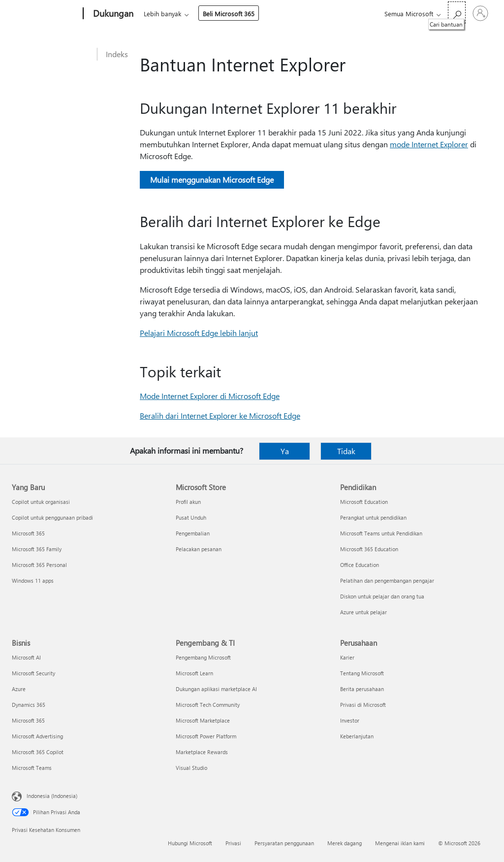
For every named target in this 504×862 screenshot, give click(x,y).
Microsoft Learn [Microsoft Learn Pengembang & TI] (194, 673)
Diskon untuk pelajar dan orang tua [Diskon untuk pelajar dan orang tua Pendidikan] (382, 596)
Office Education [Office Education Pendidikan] (360, 565)
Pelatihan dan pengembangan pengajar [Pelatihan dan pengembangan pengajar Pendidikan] (387, 580)
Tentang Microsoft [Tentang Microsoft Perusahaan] (362, 673)
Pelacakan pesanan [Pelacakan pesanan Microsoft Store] (199, 549)
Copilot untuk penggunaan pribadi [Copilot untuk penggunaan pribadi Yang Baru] (52, 517)
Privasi (233, 843)
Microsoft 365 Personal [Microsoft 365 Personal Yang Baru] (39, 565)
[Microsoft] (46, 14)
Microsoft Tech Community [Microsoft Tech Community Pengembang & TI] (208, 705)
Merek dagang (345, 843)
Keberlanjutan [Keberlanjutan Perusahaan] (357, 736)
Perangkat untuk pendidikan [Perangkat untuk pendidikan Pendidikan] (373, 517)
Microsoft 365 (162, 14)
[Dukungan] (112, 14)
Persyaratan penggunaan (284, 843)
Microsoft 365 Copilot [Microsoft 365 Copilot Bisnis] (38, 752)
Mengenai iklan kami (400, 843)
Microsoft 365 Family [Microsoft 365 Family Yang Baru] (37, 549)
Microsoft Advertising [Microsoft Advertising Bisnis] (37, 736)
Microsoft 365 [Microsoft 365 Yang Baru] (28, 533)
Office (201, 14)
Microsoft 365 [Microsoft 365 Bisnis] (28, 720)
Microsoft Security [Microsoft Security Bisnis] (33, 673)
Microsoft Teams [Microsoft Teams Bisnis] (32, 768)
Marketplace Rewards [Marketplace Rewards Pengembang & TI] (202, 752)
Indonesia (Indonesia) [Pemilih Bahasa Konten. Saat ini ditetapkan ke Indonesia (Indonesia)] (52, 796)
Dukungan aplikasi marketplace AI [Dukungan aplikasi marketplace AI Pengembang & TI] (216, 689)
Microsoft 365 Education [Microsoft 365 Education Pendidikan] (369, 549)
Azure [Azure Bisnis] (19, 689)
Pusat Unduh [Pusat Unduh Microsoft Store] (191, 517)
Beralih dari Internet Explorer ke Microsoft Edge (220, 415)
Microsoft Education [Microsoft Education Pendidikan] (364, 502)
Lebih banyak (241, 14)
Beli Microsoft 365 (307, 14)
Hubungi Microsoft (190, 843)
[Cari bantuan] (457, 13)
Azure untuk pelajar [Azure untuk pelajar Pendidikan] (363, 612)
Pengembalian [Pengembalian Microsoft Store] (193, 533)
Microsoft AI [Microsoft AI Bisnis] (26, 657)
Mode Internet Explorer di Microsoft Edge (210, 396)
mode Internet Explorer (429, 144)
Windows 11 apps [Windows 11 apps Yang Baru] (33, 580)
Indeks (117, 54)
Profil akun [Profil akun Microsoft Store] (188, 502)
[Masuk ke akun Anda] (480, 13)
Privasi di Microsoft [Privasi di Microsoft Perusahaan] (363, 705)
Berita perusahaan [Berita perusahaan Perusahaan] (362, 689)
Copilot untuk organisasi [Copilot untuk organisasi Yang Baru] (41, 502)
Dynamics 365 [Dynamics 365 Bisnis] (29, 705)
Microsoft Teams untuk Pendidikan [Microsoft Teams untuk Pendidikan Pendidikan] (381, 533)
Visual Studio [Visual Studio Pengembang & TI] (191, 768)
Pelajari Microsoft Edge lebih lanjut (199, 333)
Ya (285, 451)
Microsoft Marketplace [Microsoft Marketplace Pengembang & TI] (203, 720)
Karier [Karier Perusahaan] (347, 657)
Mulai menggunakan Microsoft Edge (212, 180)
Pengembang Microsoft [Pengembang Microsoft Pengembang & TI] (203, 657)
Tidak (346, 451)
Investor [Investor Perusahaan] (350, 720)
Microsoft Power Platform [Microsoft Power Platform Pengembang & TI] (206, 736)
